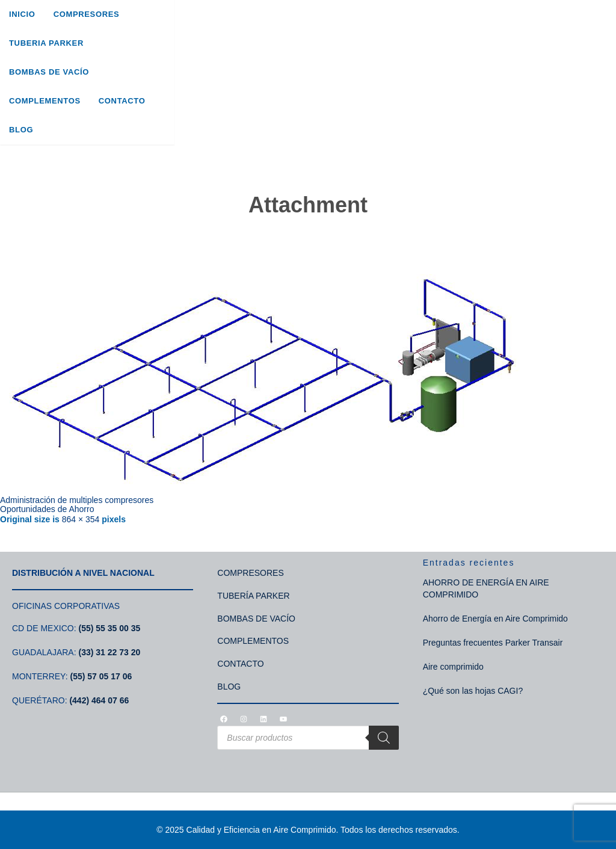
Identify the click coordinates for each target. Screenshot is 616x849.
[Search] (384, 738)
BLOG (229, 687)
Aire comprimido (453, 667)
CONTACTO (240, 664)
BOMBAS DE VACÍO (256, 619)
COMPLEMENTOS (253, 641)
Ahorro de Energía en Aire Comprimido (495, 619)
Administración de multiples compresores (77, 500)
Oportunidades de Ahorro (47, 509)
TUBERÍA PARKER (253, 596)
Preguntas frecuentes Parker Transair (493, 643)
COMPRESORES (250, 573)
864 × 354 (81, 519)
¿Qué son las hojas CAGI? (473, 691)
